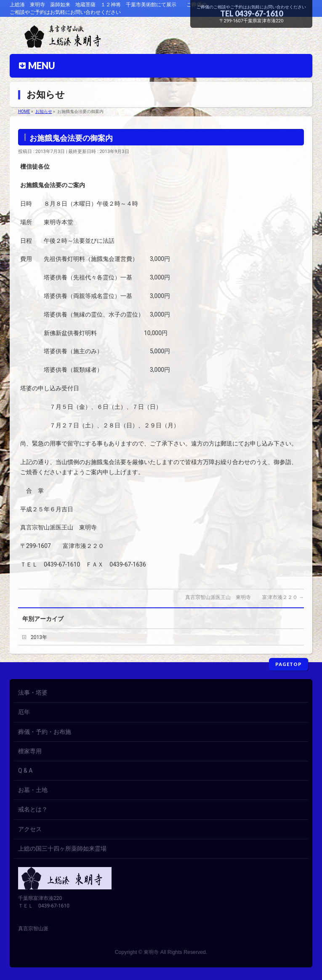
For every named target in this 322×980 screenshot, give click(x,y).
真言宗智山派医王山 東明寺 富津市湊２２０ (245, 597)
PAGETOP (289, 664)
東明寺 (151, 952)
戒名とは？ (33, 809)
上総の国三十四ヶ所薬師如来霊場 (62, 848)
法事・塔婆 (33, 693)
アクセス (30, 829)
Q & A (25, 771)
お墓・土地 (33, 790)
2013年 (39, 637)
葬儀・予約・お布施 (45, 732)
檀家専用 (30, 751)
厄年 (24, 712)
